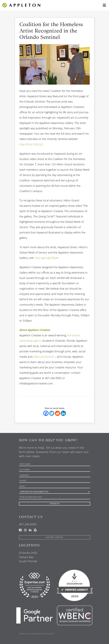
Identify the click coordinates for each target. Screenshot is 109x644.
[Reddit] (57, 413)
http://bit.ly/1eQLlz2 (31, 144)
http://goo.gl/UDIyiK (46, 258)
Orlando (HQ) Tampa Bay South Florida (28, 557)
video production (44, 357)
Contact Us (31, 517)
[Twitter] (52, 413)
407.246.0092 (28, 524)
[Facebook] (46, 413)
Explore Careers (54, 537)
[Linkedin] (63, 413)
